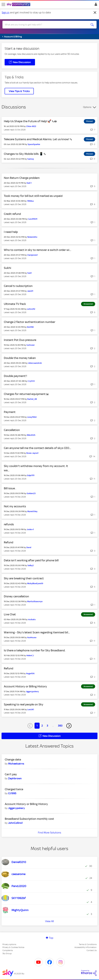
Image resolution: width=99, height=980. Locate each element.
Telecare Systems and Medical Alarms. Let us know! (37, 139)
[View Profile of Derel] (29, 547)
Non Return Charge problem (22, 178)
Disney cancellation (16, 596)
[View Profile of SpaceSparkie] (34, 144)
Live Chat (10, 614)
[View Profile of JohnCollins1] (15, 823)
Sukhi (8, 268)
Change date (13, 760)
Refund (9, 542)
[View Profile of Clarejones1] (32, 255)
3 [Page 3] (47, 726)
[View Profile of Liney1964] (32, 417)
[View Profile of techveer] (31, 345)
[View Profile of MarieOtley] (32, 511)
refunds (9, 524)
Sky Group (7, 953)
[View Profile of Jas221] (30, 291)
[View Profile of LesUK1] (31, 709)
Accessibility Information (85, 947)
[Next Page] (69, 726)
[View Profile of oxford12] (31, 309)
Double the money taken (20, 358)
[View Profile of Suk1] (29, 273)
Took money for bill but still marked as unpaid (33, 196)
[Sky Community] (19, 5)
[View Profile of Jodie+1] (30, 529)
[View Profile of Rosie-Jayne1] (32, 453)
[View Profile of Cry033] (31, 381)
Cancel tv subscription (18, 286)
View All (50, 921)
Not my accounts (15, 506)
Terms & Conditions (88, 944)
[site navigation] (3, 4)
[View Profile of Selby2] (31, 565)
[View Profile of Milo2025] (31, 435)
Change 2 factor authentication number (30, 322)
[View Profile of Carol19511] (33, 219)
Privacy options (9, 944)
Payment (10, 412)
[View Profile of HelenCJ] (30, 655)
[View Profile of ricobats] (32, 619)
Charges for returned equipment (25, 394)
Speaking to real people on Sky (24, 704)
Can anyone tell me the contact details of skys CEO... (37, 448)
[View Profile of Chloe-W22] (31, 126)
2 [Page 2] (42, 726)
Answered (88, 304)
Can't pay (11, 774)
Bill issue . (10, 488)
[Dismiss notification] (95, 13)
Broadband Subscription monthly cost (29, 819)
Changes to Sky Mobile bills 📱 (24, 154)
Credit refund (12, 214)
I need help (11, 232)
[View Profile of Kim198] (30, 327)
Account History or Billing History (25, 686)
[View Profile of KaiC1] (29, 183)
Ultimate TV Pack (15, 304)
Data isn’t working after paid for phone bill (31, 560)
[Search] (45, 25)
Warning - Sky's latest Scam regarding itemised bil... (37, 632)
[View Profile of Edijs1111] (31, 475)
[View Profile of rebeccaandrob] (35, 363)
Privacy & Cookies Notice (13, 947)
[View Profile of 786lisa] (30, 201)
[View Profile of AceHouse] (32, 637)
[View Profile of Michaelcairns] (16, 764)
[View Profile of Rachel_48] (32, 399)
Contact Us (92, 950)
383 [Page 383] (60, 726)
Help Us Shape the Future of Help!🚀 (28, 121)
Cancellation (12, 430)
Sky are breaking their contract (24, 578)
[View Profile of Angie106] (30, 673)
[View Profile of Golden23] (31, 493)
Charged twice (14, 789)
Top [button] (51, 938)
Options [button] (87, 107)
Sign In (95, 5)
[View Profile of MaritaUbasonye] (35, 601)
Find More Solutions (50, 833)
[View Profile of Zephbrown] (15, 778)
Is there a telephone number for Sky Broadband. (35, 650)
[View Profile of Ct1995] (12, 793)
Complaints (8, 950)
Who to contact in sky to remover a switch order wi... (38, 250)
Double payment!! (16, 376)
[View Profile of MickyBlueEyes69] (35, 583)
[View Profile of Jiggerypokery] (32, 691)
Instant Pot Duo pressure (20, 340)
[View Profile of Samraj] (30, 159)
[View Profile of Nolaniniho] (32, 237)
